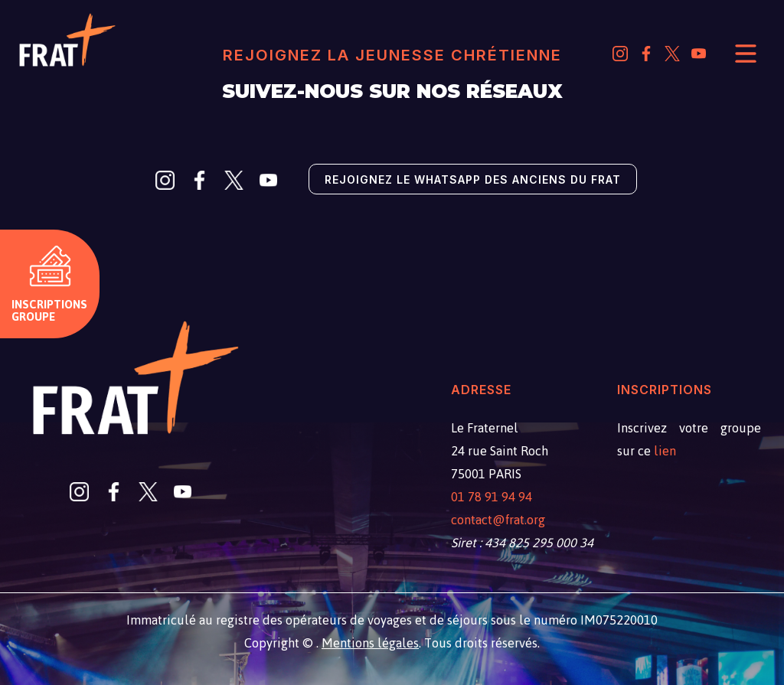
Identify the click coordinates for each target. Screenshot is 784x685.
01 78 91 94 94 (492, 497)
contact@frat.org (498, 520)
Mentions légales (370, 643)
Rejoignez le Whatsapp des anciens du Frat (473, 179)
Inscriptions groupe (49, 310)
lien (665, 451)
